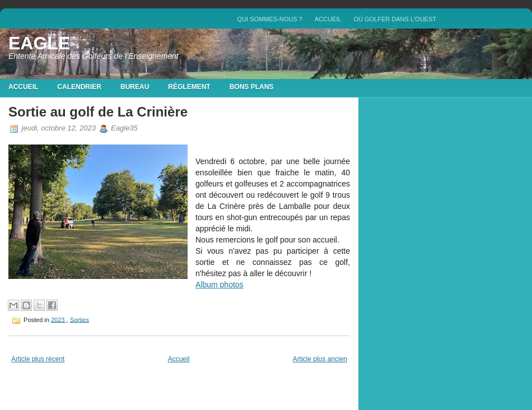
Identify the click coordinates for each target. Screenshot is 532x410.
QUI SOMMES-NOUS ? (270, 19)
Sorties (80, 319)
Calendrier (79, 87)
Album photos (220, 285)
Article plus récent (38, 359)
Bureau (135, 87)
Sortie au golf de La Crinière (98, 112)
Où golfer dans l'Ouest (395, 19)
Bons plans (252, 87)
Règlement (189, 87)
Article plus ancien (320, 359)
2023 (59, 319)
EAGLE (39, 43)
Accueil (328, 19)
